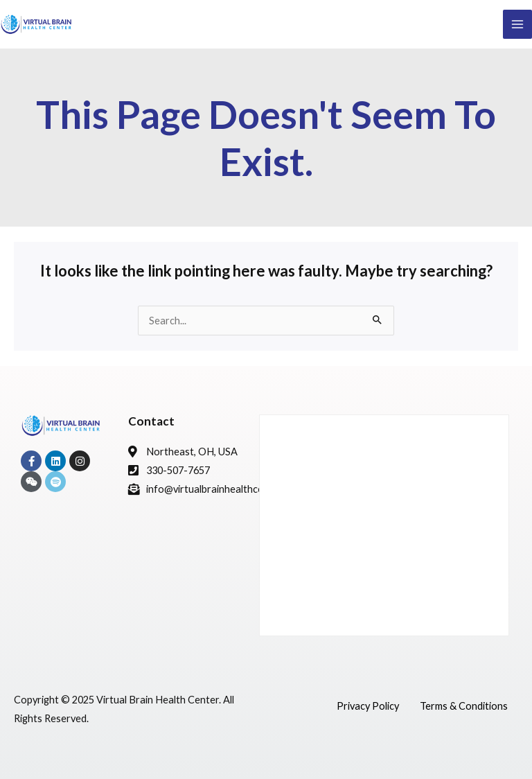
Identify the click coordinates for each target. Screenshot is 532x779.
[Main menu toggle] (517, 24)
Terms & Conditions (464, 706)
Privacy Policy (368, 706)
